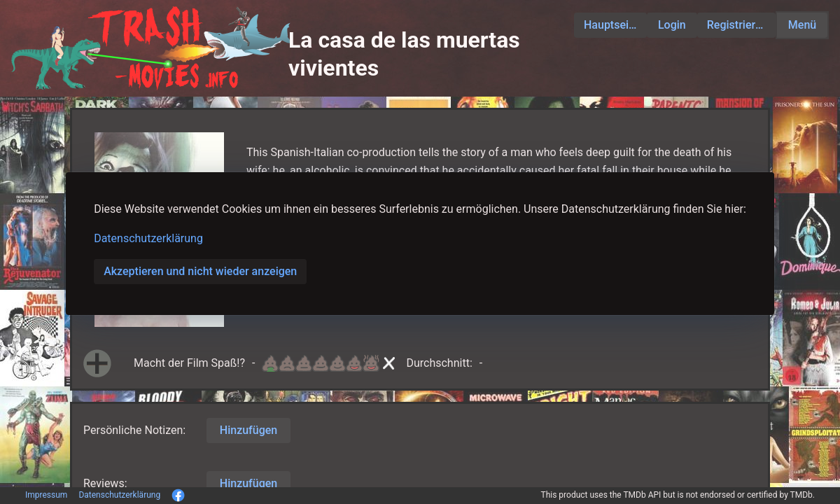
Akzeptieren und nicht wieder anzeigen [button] (200, 271)
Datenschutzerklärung (148, 238)
